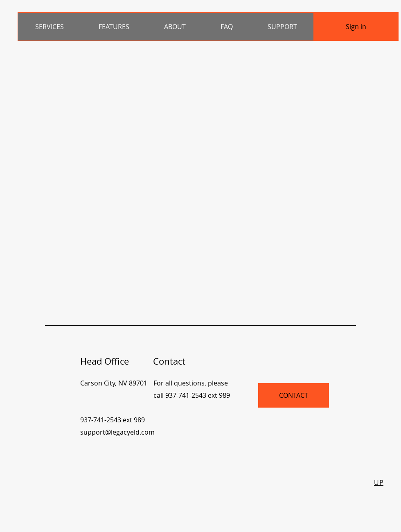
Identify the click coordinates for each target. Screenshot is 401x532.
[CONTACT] (294, 395)
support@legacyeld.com (117, 432)
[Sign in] (356, 27)
